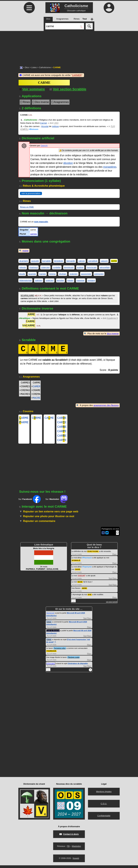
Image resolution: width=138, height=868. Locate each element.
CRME (37, 418)
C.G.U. (104, 806)
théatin (70, 280)
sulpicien (50, 280)
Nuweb (76, 861)
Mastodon (76, 849)
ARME (24, 418)
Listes (34, 67)
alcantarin (24, 261)
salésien (39, 280)
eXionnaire (51, 666)
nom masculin (41, 222)
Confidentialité (104, 818)
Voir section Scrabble (68, 89)
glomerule (50, 616)
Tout (110, 582)
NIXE (80, 585)
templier (60, 280)
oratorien (74, 274)
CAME (49, 418)
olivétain (63, 274)
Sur (30, 503)
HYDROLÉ (76, 564)
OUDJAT (82, 579)
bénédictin (59, 261)
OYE (90, 597)
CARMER (77, 75)
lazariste (32, 274)
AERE (84, 591)
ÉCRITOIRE (93, 555)
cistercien (45, 267)
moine (25, 251)
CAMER (37, 387)
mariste (42, 274)
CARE (62, 418)
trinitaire (91, 280)
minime (52, 274)
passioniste (86, 274)
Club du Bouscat (53, 633)
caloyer (82, 261)
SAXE (78, 573)
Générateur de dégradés (78, 666)
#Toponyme (87, 570)
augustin (35, 261)
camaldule (93, 261)
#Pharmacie (87, 561)
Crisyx (49, 625)
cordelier (57, 267)
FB (68, 849)
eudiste (80, 267)
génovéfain (105, 267)
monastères (110, 167)
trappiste (81, 280)
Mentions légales (104, 794)
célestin (23, 267)
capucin (104, 261)
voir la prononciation (31, 193)
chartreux (34, 267)
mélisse (55, 126)
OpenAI (44, 146)
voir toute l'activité (112, 605)
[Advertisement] (69, 47)
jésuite (22, 274)
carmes (34, 234)
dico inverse (113, 334)
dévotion (68, 163)
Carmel (44, 123)
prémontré (99, 274)
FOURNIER (51, 654)
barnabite (47, 261)
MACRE (37, 398)
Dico (27, 67)
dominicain (69, 267)
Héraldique (24, 318)
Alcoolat (45, 126)
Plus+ (115, 558)
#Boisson (34, 129)
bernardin (71, 261)
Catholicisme (45, 67)
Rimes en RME (27, 207)
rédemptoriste (25, 280)
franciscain (92, 267)
